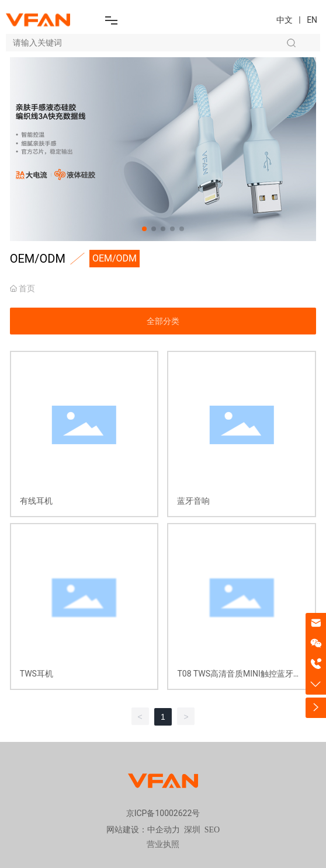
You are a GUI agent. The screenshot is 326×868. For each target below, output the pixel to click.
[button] (144, 229)
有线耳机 (36, 501)
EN (312, 20)
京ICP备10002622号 (163, 813)
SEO (212, 830)
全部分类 (163, 321)
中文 (285, 20)
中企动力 (164, 830)
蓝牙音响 (193, 501)
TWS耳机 (37, 674)
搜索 (291, 43)
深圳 (192, 830)
